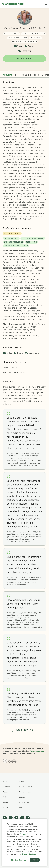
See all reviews (25, 730)
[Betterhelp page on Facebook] (6, 818)
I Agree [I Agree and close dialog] (35, 860)
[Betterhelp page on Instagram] (12, 818)
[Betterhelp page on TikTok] (17, 818)
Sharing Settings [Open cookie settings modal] (19, 860)
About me (8, 75)
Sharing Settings (29, 854)
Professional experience (27, 75)
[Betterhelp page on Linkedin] (29, 818)
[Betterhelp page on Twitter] (23, 818)
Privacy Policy (26, 834)
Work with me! (24, 59)
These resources (37, 751)
